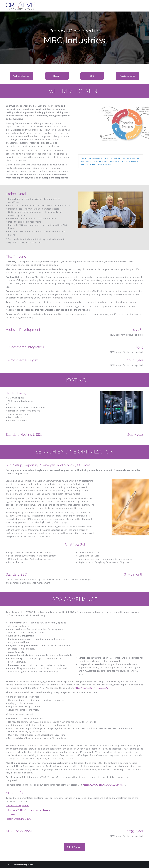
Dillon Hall (11, 814)
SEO (92, 76)
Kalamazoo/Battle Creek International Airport (29, 810)
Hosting (57, 76)
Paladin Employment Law (18, 819)
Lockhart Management (17, 806)
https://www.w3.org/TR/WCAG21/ (91, 688)
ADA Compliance (127, 76)
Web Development (22, 76)
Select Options (74, 847)
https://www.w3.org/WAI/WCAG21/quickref (104, 785)
